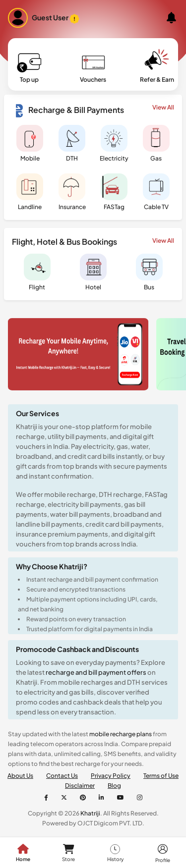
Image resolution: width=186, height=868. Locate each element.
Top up (29, 67)
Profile (163, 853)
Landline (30, 192)
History (115, 853)
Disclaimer (80, 786)
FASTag (114, 192)
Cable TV (156, 192)
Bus (149, 272)
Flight (37, 272)
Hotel (93, 272)
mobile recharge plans (121, 734)
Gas (156, 143)
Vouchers (93, 67)
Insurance (72, 192)
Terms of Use (161, 776)
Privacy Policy (111, 776)
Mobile (30, 143)
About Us (20, 776)
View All (163, 107)
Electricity (114, 143)
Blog (114, 786)
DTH (72, 143)
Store (68, 853)
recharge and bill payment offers (96, 672)
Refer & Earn (157, 67)
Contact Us (62, 776)
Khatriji (90, 813)
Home (23, 853)
